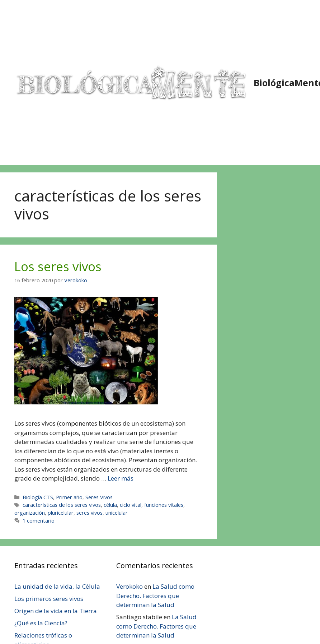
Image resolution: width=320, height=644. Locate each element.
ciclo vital (131, 505)
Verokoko (130, 586)
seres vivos (90, 513)
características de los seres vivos (62, 505)
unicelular (117, 513)
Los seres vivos (58, 266)
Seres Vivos (99, 497)
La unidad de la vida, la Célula (57, 586)
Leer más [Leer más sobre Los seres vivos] (121, 478)
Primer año (69, 497)
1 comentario (39, 521)
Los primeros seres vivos (49, 599)
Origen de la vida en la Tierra (56, 611)
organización (30, 513)
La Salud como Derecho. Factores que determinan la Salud (155, 596)
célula (110, 505)
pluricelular (61, 513)
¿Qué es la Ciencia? (41, 623)
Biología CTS (38, 497)
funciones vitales (164, 505)
